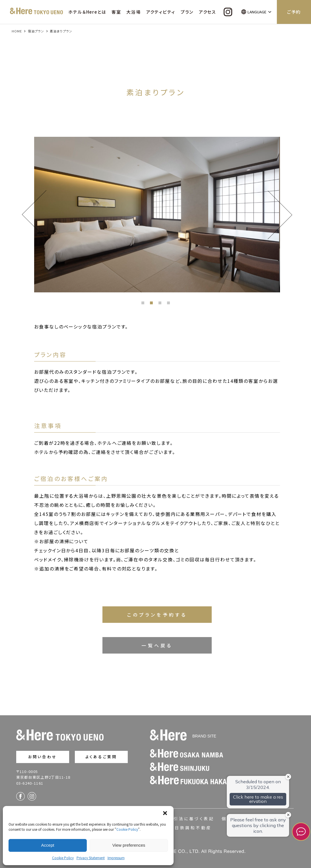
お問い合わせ (43, 757)
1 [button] (144, 304)
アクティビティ (161, 12)
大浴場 (133, 12)
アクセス (207, 12)
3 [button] (161, 304)
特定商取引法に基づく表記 (184, 819)
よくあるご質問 (101, 757)
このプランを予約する (157, 615)
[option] (157, 215)
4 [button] (170, 304)
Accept (48, 845)
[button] (165, 813)
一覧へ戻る (157, 645)
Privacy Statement (91, 858)
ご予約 (294, 12)
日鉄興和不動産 (193, 828)
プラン (187, 12)
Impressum (116, 858)
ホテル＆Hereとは (87, 12)
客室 (116, 12)
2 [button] (153, 304)
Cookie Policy (127, 829)
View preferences (129, 845)
